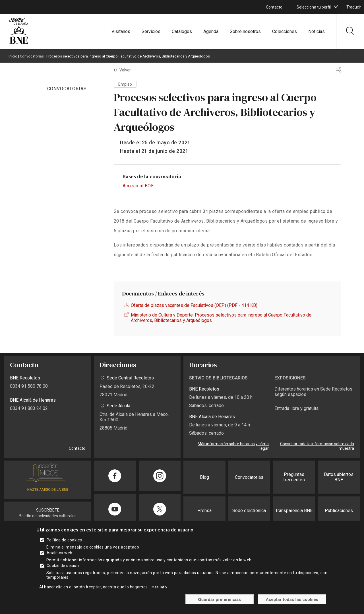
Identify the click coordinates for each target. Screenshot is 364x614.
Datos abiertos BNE (339, 477)
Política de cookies (64, 540)
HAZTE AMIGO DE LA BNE (48, 490)
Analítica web (60, 553)
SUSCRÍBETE (48, 510)
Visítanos (121, 31)
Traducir (354, 7)
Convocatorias (32, 56)
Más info (159, 587)
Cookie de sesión (63, 566)
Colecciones (285, 31)
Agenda (211, 31)
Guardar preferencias (219, 599)
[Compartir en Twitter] (160, 509)
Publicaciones (339, 511)
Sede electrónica (249, 511)
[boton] (336, 7)
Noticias (317, 31)
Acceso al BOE (138, 186)
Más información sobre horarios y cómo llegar (233, 446)
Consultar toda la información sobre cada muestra (317, 446)
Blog (204, 477)
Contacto (274, 7)
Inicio (13, 56)
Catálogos (182, 31)
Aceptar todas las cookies (292, 599)
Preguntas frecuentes (294, 477)
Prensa (204, 511)
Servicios (151, 31)
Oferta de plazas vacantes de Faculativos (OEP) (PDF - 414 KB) (194, 305)
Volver (125, 70)
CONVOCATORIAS (67, 89)
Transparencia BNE (294, 511)
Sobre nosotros (245, 31)
